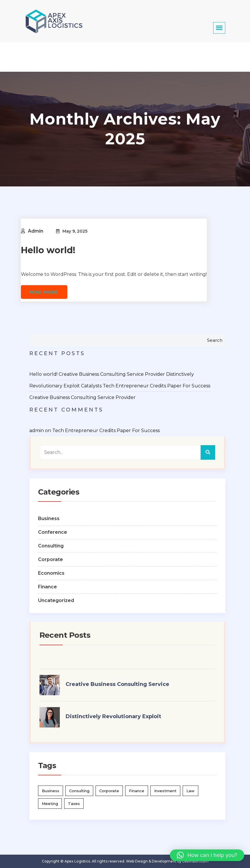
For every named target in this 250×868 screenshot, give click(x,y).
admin (36, 231)
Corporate (51, 559)
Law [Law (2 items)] (190, 791)
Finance (47, 587)
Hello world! (48, 250)
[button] (207, 855)
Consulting (51, 546)
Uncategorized (56, 600)
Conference (53, 532)
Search (215, 340)
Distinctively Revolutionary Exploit (113, 716)
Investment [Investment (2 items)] (165, 791)
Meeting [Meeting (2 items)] (50, 804)
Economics (51, 573)
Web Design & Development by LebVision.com (167, 861)
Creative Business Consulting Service (117, 684)
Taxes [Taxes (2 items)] (74, 804)
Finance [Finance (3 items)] (137, 791)
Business (49, 519)
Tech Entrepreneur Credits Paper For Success (157, 386)
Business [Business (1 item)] (51, 791)
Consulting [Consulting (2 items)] (79, 791)
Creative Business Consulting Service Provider (112, 374)
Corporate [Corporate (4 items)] (109, 791)
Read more (44, 292)
